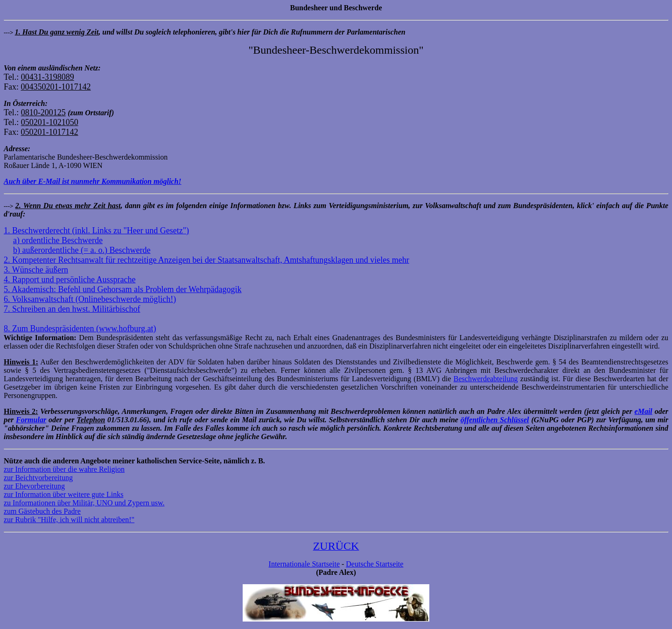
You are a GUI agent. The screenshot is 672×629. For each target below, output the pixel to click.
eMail (644, 411)
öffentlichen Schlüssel (495, 420)
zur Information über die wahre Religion (64, 469)
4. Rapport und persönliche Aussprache (70, 280)
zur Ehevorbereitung (34, 486)
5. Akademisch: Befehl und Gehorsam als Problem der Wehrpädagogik (123, 289)
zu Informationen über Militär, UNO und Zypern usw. (84, 503)
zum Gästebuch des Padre (42, 511)
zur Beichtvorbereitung (38, 478)
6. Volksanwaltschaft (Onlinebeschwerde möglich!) (90, 299)
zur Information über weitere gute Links (63, 494)
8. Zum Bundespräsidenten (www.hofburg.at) (80, 328)
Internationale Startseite (304, 564)
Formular (31, 420)
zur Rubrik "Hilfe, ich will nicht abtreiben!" (69, 520)
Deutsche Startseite (374, 564)
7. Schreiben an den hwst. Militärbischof (72, 309)
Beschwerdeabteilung (486, 379)
